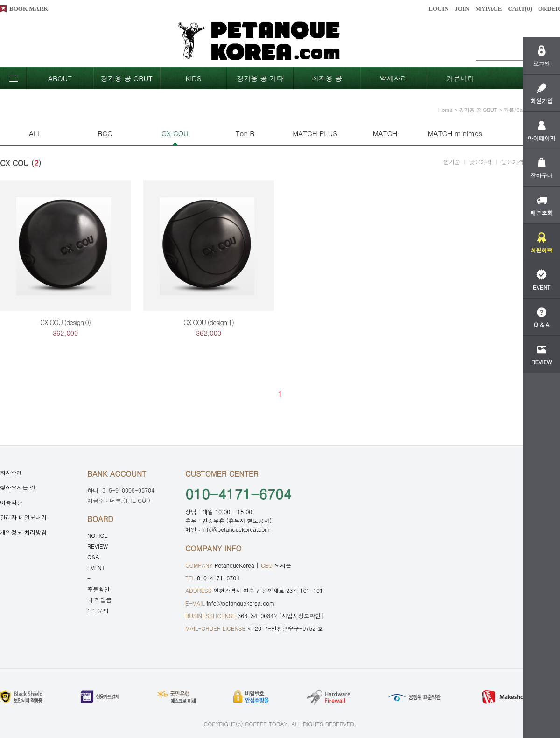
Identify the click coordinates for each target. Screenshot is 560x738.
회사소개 (11, 472)
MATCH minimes (455, 133)
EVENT (96, 567)
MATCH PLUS (315, 133)
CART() (520, 9)
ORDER (549, 9)
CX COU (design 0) (65, 322)
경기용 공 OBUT (127, 78)
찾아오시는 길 (18, 487)
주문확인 (98, 589)
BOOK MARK (29, 9)
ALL (35, 133)
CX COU (175, 133)
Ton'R (245, 133)
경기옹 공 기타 (260, 78)
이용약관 (11, 502)
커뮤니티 (461, 78)
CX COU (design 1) (209, 322)
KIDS (193, 78)
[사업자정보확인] (301, 616)
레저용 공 (327, 78)
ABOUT (60, 78)
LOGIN (438, 9)
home (445, 110)
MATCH (385, 133)
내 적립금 (99, 600)
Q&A (93, 557)
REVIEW (98, 546)
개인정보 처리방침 (23, 532)
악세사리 (394, 78)
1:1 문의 (98, 610)
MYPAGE (489, 9)
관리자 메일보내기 (23, 517)
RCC (105, 133)
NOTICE (98, 535)
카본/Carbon (518, 110)
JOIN (462, 9)
